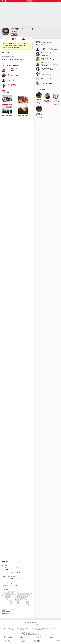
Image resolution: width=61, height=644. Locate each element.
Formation (26, 628)
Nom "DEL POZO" (46, 79)
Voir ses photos (29, 118)
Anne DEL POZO (46, 63)
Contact (14, 628)
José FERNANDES (56, 102)
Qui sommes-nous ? (7, 628)
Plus (58, 120)
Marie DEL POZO (46, 53)
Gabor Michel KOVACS (39, 101)
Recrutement (45, 628)
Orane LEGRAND (12, 69)
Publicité (21, 628)
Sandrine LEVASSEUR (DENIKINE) (39, 115)
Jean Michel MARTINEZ (47, 101)
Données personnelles (53, 628)
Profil (8, 39)
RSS (18, 628)
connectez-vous (18, 46)
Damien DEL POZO (47, 68)
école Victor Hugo (7, 59)
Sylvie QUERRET (12, 74)
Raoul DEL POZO (46, 58)
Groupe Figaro (34, 630)
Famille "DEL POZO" (47, 83)
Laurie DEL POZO (46, 73)
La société (32, 628)
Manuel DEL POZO (46, 48)
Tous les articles (38, 628)
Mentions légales (26, 630)
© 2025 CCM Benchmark (43, 630)
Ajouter (15, 35)
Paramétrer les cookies (17, 630)
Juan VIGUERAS (12, 79)
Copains (28, 39)
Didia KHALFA (11, 84)
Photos (17, 39)
